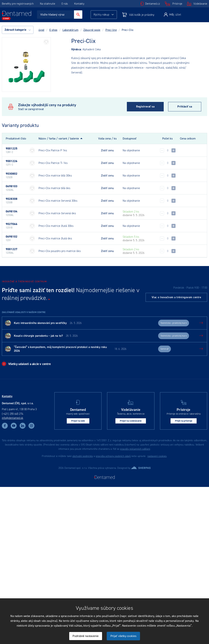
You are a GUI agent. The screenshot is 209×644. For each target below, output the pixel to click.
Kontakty (79, 4)
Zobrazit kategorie (18, 30)
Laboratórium (70, 30)
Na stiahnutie (48, 4)
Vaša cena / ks (107, 138)
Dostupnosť (130, 138)
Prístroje (177, 4)
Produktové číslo (16, 139)
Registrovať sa (145, 107)
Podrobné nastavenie (86, 636)
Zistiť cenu (107, 150)
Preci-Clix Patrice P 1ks (53, 150)
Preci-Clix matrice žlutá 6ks (55, 238)
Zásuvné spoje (92, 30)
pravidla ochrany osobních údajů (113, 456)
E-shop (53, 30)
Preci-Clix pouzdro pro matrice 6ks (60, 251)
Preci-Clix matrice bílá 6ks (54, 188)
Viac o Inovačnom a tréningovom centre (176, 297)
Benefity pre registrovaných (18, 4)
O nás (65, 4)
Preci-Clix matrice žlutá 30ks (56, 226)
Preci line (111, 30)
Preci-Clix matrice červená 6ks (57, 213)
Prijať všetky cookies (123, 636)
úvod (41, 30)
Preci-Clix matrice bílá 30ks (55, 175)
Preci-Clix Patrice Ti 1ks (53, 163)
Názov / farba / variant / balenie (59, 138)
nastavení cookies (157, 456)
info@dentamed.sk (13, 418)
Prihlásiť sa (185, 107)
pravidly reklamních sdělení (135, 449)
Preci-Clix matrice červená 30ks (58, 201)
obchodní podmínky (83, 456)
